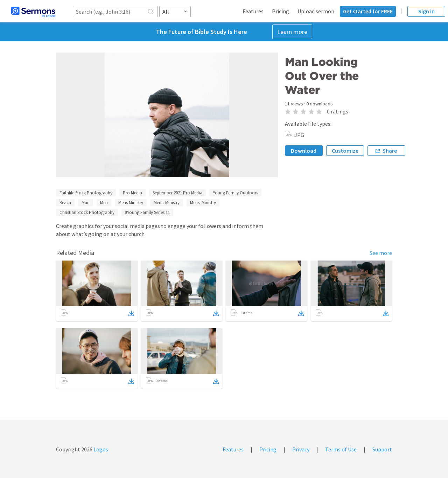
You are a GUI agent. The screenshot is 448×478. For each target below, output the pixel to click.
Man (86, 203)
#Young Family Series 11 (147, 212)
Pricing (281, 11)
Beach (65, 203)
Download (304, 151)
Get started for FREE (368, 11)
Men (104, 203)
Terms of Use (341, 449)
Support (382, 449)
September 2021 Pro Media (177, 193)
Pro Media (132, 193)
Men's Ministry (167, 203)
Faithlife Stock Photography (86, 193)
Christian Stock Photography (87, 212)
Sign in (426, 11)
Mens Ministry (131, 203)
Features (253, 11)
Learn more (292, 32)
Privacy (301, 449)
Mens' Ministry (203, 203)
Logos (100, 449)
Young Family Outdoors (235, 193)
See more (381, 253)
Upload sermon (316, 11)
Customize (345, 151)
